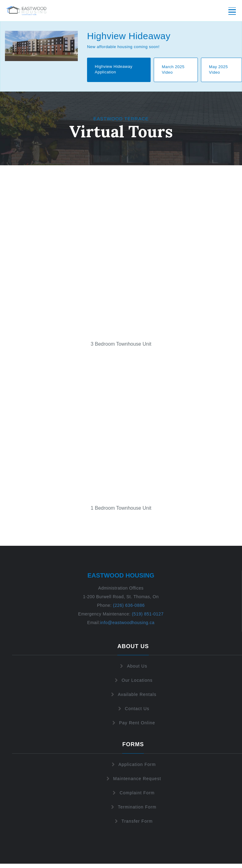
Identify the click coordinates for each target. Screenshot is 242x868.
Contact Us (133, 709)
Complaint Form (133, 793)
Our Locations (133, 680)
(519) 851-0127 (148, 614)
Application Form (133, 764)
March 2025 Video (173, 70)
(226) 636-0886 (128, 605)
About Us (133, 666)
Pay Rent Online (133, 723)
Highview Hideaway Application (114, 69)
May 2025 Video (218, 70)
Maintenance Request (133, 779)
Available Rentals (133, 694)
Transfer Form (133, 821)
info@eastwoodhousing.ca (127, 623)
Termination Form (133, 807)
